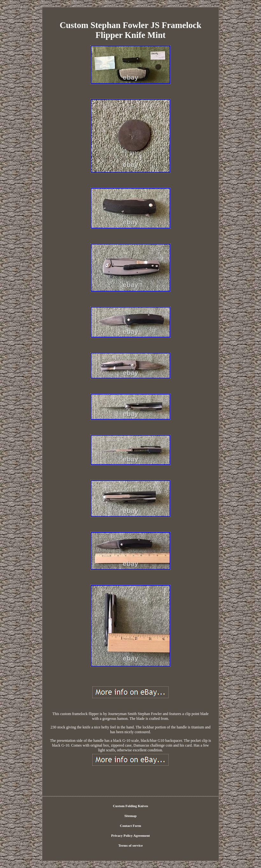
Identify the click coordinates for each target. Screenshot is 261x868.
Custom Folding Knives (131, 806)
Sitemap (131, 816)
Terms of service (131, 845)
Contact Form (130, 826)
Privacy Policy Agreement (130, 835)
